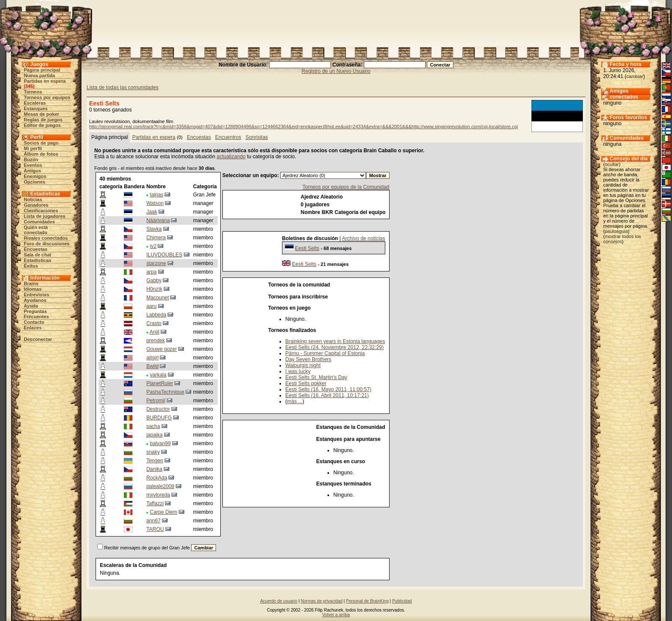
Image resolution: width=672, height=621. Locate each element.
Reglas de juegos (43, 120)
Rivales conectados (46, 238)
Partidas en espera (45, 81)
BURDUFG (159, 418)
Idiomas (33, 289)
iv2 (153, 246)
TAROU (155, 529)
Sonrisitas (257, 137)
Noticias (33, 199)
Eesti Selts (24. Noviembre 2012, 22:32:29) (334, 347)
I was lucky (298, 371)
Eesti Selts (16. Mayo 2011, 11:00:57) (328, 389)
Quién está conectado (36, 230)
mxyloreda (158, 495)
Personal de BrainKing (367, 601)
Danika (154, 469)
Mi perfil (33, 148)
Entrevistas (37, 295)
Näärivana (158, 220)
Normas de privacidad (322, 601)
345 (29, 86)
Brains (31, 283)
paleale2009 (160, 486)
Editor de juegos (42, 125)
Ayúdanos (35, 300)
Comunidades (40, 222)
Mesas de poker (42, 114)
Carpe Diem (164, 512)
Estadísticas (38, 260)
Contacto (34, 322)
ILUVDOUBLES (164, 255)
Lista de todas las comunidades (123, 87)
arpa (151, 272)
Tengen (154, 461)
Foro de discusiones (47, 244)
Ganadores (36, 205)
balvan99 (160, 443)
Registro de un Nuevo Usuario (336, 71)
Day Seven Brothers (308, 359)
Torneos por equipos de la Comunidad (346, 187)
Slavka (154, 229)
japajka (154, 435)
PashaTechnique (165, 392)
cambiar (635, 76)
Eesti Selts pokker (306, 383)
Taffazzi (155, 503)
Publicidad (402, 601)
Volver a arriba (336, 615)
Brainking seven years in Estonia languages (335, 341)
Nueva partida (40, 75)
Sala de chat (38, 255)
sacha (153, 426)
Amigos (33, 171)
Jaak (151, 212)
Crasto (154, 323)
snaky (153, 452)
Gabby (154, 280)
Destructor (158, 409)
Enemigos (35, 176)
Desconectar (38, 339)
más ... (295, 401)
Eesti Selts (307, 248)
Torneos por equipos (47, 97)
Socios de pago (41, 143)
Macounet (157, 298)
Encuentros (228, 137)
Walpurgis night (303, 365)
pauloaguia (616, 231)
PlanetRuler (160, 383)
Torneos (33, 92)
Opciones (35, 182)
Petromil (156, 401)
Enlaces (33, 328)
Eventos (33, 165)
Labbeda (156, 315)
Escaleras (35, 103)
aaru (151, 306)
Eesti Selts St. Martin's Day (316, 377)
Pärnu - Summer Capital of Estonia (325, 353)
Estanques (36, 109)
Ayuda (31, 306)
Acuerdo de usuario (279, 601)
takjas (157, 195)
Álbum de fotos (41, 154)
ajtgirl (152, 358)
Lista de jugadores (45, 216)
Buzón (31, 160)
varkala (158, 375)
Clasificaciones (41, 211)
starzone (156, 263)
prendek (155, 341)
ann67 (153, 521)
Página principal (42, 70)
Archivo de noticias (364, 238)
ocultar (612, 164)
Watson (155, 203)
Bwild (152, 366)
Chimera (156, 238)
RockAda (157, 478)
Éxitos (31, 266)
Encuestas (36, 249)
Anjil (154, 332)
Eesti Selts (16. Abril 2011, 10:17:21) (327, 395)
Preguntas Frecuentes (37, 314)
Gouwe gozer (161, 349)
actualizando (231, 157)
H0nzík (154, 289)
